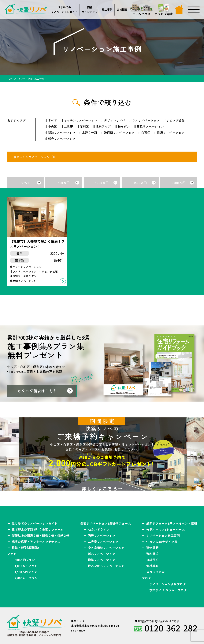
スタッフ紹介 (155, 572)
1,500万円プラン (26, 572)
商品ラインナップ (90, 10)
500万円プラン (25, 560)
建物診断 (152, 548)
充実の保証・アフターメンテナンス (36, 541)
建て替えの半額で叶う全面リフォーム (38, 529)
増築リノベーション (102, 560)
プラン (12, 554)
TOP (9, 79)
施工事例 (107, 9)
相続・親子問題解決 (25, 548)
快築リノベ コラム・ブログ (168, 590)
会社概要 (122, 9)
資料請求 (152, 554)
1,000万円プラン (26, 566)
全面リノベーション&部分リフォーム (106, 523)
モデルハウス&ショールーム (166, 529)
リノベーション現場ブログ (168, 584)
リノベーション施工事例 (163, 535)
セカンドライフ (98, 529)
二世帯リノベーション (103, 541)
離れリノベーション (102, 554)
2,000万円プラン (26, 578)
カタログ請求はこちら (37, 391)
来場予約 (152, 560)
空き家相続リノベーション (106, 548)
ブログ (146, 578)
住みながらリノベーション (106, 566)
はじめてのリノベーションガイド (64, 10)
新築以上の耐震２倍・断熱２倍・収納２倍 (41, 535)
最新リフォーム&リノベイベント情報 (172, 523)
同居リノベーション (102, 535)
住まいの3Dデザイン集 (162, 541)
